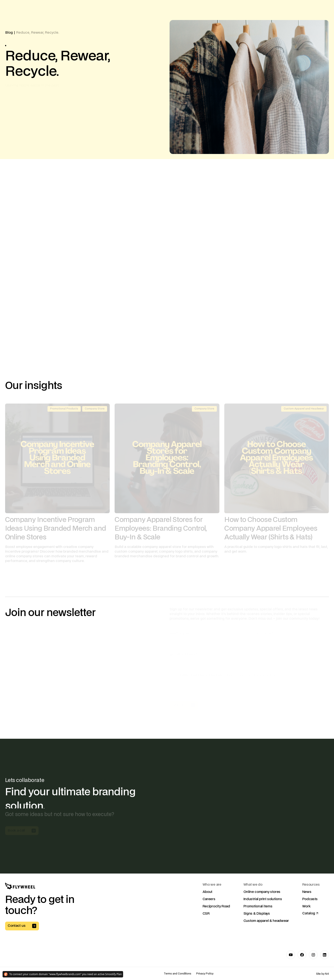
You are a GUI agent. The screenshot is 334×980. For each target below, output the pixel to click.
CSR (206, 913)
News (307, 892)
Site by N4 (322, 974)
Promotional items (258, 906)
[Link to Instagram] (313, 955)
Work (306, 906)
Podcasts (310, 899)
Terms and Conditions (178, 974)
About (207, 892)
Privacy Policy (205, 974)
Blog (9, 33)
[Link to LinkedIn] (325, 955)
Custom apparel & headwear (266, 921)
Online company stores (262, 892)
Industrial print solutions (263, 899)
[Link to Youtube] (291, 955)
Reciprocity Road (216, 906)
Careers (209, 899)
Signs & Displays (257, 913)
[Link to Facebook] (302, 955)
